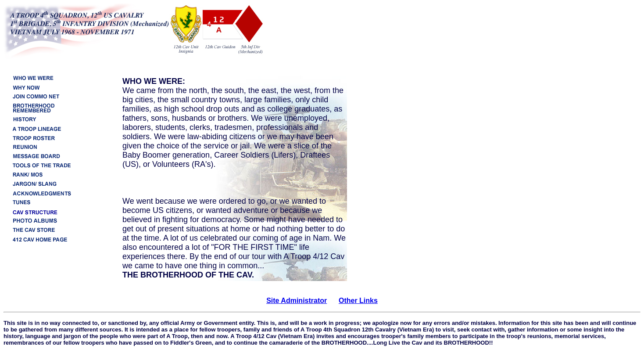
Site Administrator (297, 301)
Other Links (358, 301)
